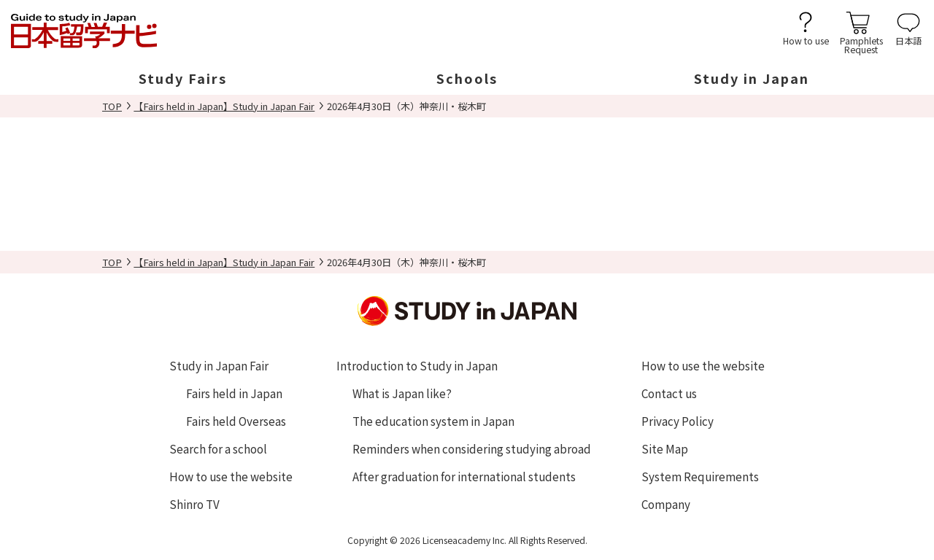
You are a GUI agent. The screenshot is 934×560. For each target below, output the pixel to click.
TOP (112, 106)
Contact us (669, 393)
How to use (806, 40)
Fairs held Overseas (236, 421)
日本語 (908, 40)
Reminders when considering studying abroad (472, 448)
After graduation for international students (464, 476)
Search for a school (218, 448)
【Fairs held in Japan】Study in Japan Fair (224, 106)
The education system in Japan (433, 421)
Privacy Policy (678, 421)
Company (666, 504)
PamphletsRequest (861, 44)
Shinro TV (194, 504)
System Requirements (700, 476)
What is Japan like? (402, 393)
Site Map (665, 448)
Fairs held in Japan (234, 393)
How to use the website (231, 476)
